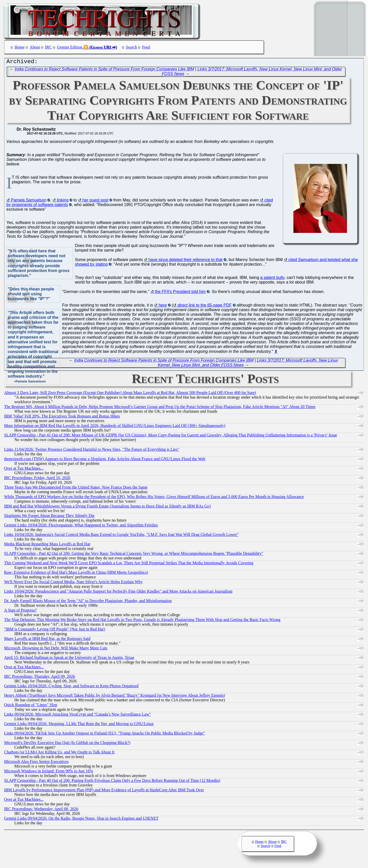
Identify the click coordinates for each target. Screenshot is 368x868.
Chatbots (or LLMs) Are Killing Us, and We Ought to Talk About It (59, 753)
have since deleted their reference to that (186, 261)
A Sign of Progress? (20, 611)
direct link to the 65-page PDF (205, 306)
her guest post (95, 201)
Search (132, 47)
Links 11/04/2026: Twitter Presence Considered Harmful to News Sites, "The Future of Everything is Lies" (92, 451)
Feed (146, 47)
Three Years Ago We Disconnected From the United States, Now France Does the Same (76, 488)
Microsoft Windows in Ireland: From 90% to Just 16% (49, 772)
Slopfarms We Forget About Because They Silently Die (49, 517)
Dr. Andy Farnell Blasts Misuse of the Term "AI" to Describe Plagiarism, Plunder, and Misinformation (88, 602)
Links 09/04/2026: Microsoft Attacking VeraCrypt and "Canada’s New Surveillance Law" (77, 715)
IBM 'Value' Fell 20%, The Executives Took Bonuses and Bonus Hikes (62, 417)
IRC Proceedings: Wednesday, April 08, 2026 (41, 810)
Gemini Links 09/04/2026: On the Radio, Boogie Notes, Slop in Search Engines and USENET (81, 820)
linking (63, 201)
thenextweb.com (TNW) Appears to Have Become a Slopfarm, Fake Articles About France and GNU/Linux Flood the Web (105, 460)
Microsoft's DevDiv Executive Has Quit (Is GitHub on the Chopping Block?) (67, 744)
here (163, 306)
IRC (48, 47)
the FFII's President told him (180, 293)
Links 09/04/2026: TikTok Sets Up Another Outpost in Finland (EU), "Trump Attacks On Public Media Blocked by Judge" (105, 734)
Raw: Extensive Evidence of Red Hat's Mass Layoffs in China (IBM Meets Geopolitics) (76, 574)
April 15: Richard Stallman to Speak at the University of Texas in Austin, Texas (69, 659)
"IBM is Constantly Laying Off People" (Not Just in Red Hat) (55, 630)
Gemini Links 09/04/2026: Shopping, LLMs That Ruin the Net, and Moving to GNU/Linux (79, 725)
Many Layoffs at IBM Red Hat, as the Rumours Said (47, 640)
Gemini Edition (70, 47)
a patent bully (272, 279)
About (35, 47)
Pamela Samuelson (28, 201)
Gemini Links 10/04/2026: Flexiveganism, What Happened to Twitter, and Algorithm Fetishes (81, 526)
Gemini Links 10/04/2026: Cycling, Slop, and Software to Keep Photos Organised (71, 687)
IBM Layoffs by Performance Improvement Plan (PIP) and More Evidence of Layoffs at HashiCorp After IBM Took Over (104, 791)
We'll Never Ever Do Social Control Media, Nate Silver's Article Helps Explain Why (73, 583)
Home (20, 47)
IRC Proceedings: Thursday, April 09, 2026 (39, 678)
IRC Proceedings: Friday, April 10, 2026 (37, 479)
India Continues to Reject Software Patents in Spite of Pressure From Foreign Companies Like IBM (105, 70)
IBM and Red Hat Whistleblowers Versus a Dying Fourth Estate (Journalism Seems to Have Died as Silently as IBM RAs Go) (107, 507)
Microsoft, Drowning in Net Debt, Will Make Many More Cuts (56, 649)
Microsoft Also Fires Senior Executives (36, 763)
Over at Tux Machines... (24, 470)
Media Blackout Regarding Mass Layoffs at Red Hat (47, 545)
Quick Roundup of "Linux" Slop (31, 706)
